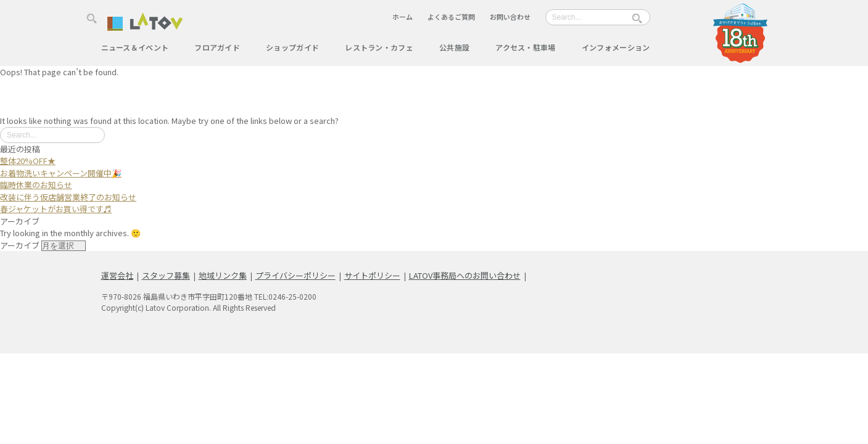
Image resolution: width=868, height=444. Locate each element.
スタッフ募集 (166, 275)
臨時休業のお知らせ (36, 185)
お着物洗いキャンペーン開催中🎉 (61, 173)
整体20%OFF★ (28, 161)
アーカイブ (20, 245)
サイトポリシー (372, 275)
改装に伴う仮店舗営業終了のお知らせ (68, 197)
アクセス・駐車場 (525, 47)
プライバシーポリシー (296, 275)
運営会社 (117, 275)
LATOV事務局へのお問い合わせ (465, 275)
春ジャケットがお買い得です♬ (56, 209)
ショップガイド (292, 47)
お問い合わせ (510, 17)
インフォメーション (616, 47)
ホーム (403, 17)
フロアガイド (217, 47)
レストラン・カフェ (379, 47)
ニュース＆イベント (135, 47)
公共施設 (454, 47)
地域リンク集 (223, 275)
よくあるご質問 (451, 17)
